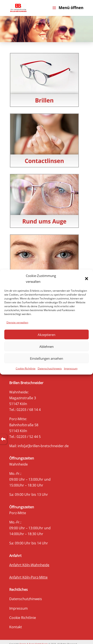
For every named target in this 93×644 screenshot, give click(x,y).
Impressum (71, 368)
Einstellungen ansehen (46, 358)
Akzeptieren (46, 334)
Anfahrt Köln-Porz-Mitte (28, 577)
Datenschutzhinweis (50, 368)
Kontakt (16, 627)
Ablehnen (46, 346)
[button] (87, 278)
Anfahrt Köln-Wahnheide (29, 565)
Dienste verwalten (17, 322)
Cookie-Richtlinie (26, 368)
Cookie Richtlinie (23, 618)
